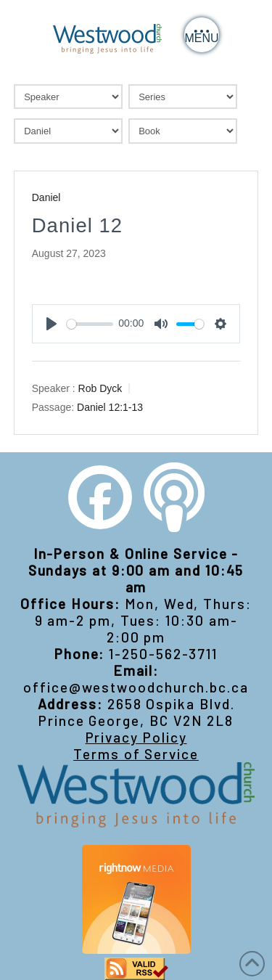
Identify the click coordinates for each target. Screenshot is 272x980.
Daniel (46, 197)
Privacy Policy (136, 737)
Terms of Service (136, 754)
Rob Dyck (100, 388)
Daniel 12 (77, 225)
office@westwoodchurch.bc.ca (136, 687)
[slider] (90, 324)
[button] (202, 35)
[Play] (51, 324)
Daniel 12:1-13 (110, 407)
